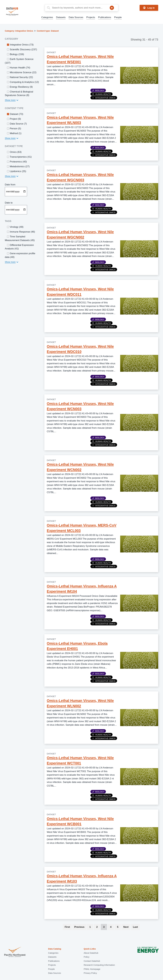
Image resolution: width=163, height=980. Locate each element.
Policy (86, 957)
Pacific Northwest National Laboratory (15, 952)
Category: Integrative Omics (19, 31)
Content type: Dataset (48, 31)
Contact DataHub (92, 961)
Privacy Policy (90, 973)
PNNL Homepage (92, 969)
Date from (10, 185)
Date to (9, 203)
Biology (98, 90)
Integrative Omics (104, 98)
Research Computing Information (99, 965)
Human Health (101, 94)
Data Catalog (55, 949)
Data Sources (76, 17)
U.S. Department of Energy (148, 952)
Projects (91, 17)
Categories (47, 17)
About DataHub (91, 953)
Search (112, 8)
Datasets (61, 17)
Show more (10, 100)
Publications (105, 17)
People (118, 17)
